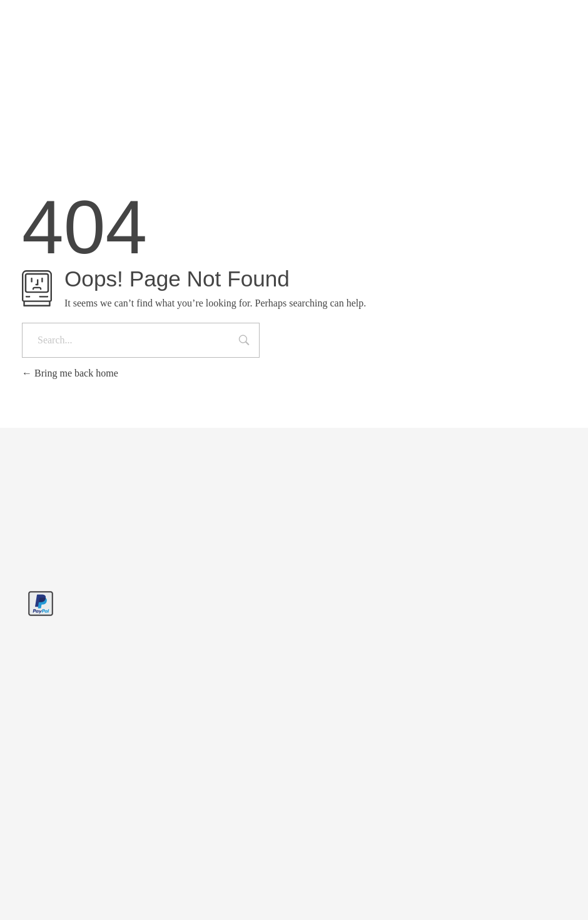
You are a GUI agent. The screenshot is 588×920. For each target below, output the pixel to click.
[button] (28, 892)
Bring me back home (70, 373)
